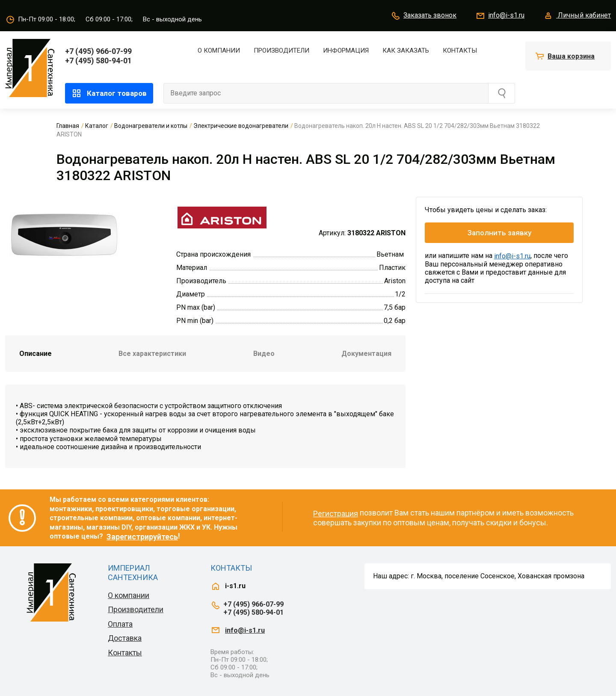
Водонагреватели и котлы (151, 126)
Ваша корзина (571, 56)
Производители (281, 50)
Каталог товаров (109, 93)
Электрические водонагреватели (241, 126)
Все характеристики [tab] (152, 354)
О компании (219, 50)
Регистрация (336, 514)
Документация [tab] (366, 354)
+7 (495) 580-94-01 (98, 61)
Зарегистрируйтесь (142, 537)
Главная (68, 126)
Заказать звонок (423, 16)
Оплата (120, 624)
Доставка (125, 638)
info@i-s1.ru (500, 16)
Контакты (460, 50)
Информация (346, 50)
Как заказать (406, 50)
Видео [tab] (264, 354)
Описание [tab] (36, 354)
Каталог (97, 126)
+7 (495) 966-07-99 (98, 51)
